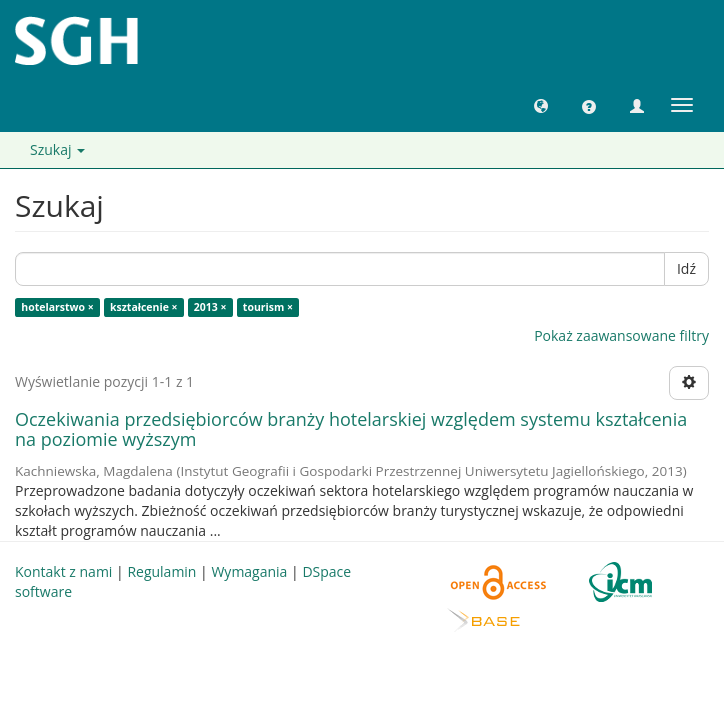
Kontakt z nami (63, 571)
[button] (541, 105)
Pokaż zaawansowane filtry (621, 335)
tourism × (268, 307)
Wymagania (249, 571)
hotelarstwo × (57, 307)
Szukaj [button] (57, 149)
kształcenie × (144, 307)
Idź (686, 268)
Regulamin (161, 571)
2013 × (210, 307)
